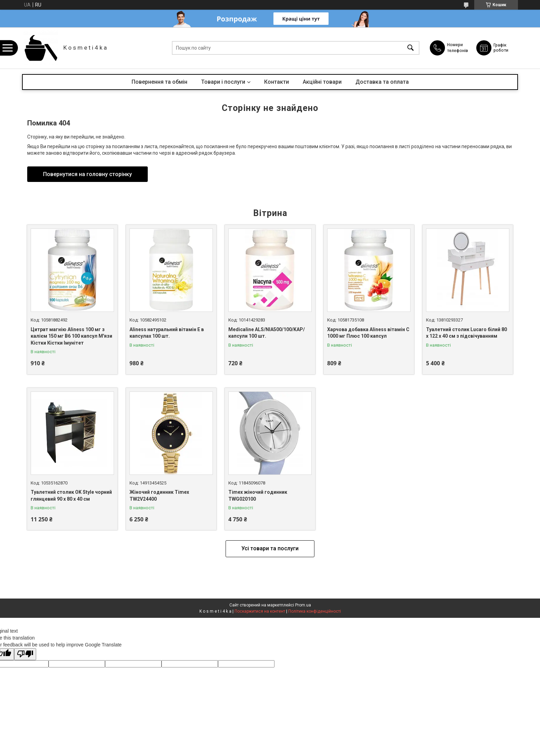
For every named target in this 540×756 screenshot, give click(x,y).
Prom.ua (303, 605)
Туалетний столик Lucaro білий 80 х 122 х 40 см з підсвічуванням (466, 333)
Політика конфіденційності (315, 611)
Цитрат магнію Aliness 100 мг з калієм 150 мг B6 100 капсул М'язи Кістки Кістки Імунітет (71, 336)
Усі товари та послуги (270, 548)
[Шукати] (411, 48)
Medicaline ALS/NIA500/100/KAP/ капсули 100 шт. (267, 333)
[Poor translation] (25, 654)
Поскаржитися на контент (260, 611)
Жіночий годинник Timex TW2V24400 (159, 496)
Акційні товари (322, 82)
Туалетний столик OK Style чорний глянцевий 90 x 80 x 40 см (71, 496)
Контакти (277, 82)
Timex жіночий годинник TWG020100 (258, 496)
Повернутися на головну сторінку (87, 174)
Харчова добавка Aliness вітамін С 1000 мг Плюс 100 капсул (368, 333)
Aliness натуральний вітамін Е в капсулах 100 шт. (167, 333)
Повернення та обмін (159, 82)
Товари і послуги (223, 82)
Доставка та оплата (382, 82)
